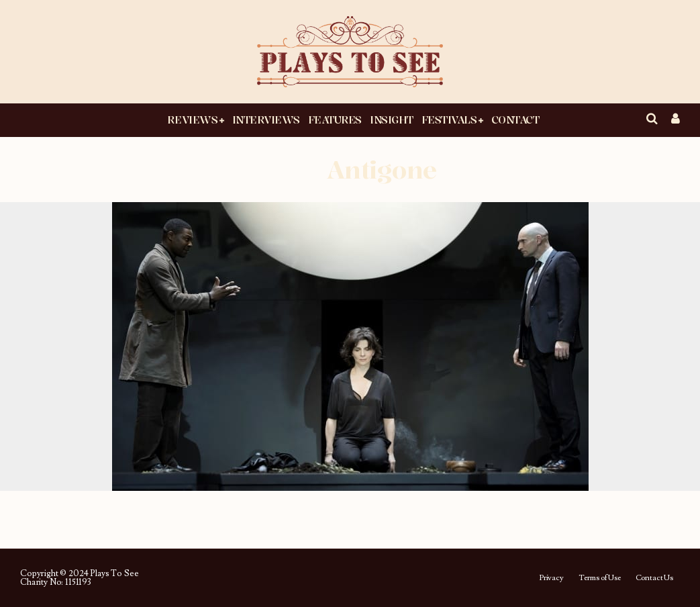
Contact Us (654, 578)
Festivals (449, 120)
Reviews (192, 120)
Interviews (266, 120)
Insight (392, 120)
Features (335, 120)
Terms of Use (600, 578)
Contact (515, 120)
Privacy (551, 578)
